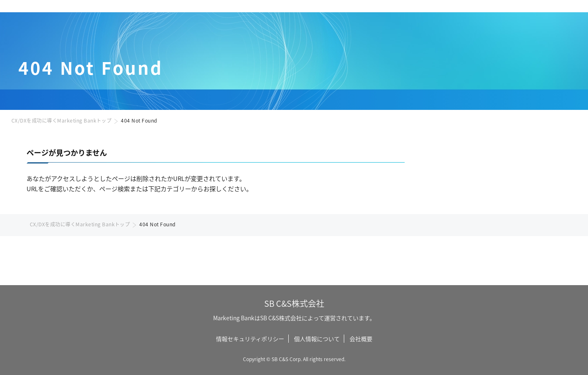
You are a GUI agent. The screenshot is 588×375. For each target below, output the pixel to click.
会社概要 (361, 339)
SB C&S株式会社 (294, 303)
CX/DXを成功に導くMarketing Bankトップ (61, 120)
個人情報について (317, 339)
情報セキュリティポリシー (250, 339)
